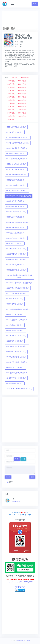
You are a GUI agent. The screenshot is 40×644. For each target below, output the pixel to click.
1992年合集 (22, 97)
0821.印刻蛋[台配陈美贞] (15, 243)
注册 (23, 459)
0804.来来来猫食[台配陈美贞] (16, 169)
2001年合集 (11, 113)
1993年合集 (11, 100)
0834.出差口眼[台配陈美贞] (15, 315)
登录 (35, 4)
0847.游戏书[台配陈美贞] (15, 383)
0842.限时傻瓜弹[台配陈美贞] (16, 357)
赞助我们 (20, 587)
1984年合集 (22, 84)
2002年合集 (22, 113)
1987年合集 (11, 91)
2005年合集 (11, 119)
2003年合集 (11, 116)
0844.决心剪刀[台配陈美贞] (15, 368)
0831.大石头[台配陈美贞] (15, 299)
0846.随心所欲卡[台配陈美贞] (16, 378)
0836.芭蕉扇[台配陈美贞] (15, 325)
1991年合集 (11, 97)
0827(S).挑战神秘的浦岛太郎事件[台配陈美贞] (20, 276)
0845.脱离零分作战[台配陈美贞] (17, 373)
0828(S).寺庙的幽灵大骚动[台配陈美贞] (19, 283)
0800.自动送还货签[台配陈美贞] (17, 148)
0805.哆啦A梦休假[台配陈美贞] (17, 175)
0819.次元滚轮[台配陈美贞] (15, 233)
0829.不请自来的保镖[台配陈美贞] (18, 288)
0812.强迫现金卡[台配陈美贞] (16, 212)
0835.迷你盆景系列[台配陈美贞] (17, 320)
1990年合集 (22, 94)
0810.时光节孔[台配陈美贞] (15, 201)
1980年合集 (25, 78)
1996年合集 (22, 103)
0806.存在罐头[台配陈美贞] (15, 180)
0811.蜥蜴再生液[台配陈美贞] (16, 206)
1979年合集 (14, 78)
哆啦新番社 (20, 641)
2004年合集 (22, 116)
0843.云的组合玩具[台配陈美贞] (17, 362)
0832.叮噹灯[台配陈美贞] (15, 304)
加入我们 (27, 641)
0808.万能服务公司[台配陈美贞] (17, 191)
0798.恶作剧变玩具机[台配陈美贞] (18, 138)
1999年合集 (11, 110)
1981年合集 (11, 81)
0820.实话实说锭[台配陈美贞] (16, 238)
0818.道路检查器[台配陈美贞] (16, 228)
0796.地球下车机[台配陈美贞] (16, 127)
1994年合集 (22, 100)
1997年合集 (11, 107)
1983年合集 (11, 84)
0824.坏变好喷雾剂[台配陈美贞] (17, 259)
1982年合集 (22, 81)
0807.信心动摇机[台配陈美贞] (16, 185)
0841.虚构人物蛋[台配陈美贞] (16, 352)
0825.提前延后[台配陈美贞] (15, 265)
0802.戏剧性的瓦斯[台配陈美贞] (17, 159)
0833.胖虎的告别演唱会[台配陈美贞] (18, 309)
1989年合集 (11, 94)
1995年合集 (11, 103)
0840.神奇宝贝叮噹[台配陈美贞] (17, 346)
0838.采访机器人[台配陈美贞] (16, 336)
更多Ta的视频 (16, 501)
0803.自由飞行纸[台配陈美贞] (16, 164)
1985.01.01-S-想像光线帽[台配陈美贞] (19, 389)
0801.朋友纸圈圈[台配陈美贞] (16, 154)
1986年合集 (22, 87)
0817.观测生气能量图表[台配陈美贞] (18, 222)
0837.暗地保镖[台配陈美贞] (15, 330)
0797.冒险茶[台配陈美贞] (15, 132)
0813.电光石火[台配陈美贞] (15, 217)
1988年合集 (22, 91)
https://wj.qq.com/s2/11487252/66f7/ (20, 582)
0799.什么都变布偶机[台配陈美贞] (18, 143)
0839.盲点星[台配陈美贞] (15, 341)
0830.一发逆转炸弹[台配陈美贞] (17, 293)
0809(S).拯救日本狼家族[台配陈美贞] (19, 196)
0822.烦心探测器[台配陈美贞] (16, 249)
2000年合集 (22, 110)
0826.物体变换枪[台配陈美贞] (16, 270)
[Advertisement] (20, 420)
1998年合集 (22, 107)
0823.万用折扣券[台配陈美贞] (16, 254)
